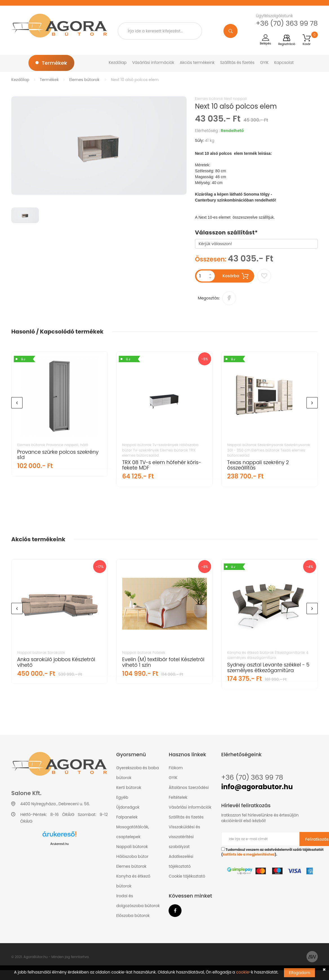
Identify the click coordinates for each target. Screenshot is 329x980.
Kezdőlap (117, 62)
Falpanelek (127, 817)
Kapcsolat (284, 62)
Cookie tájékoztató (187, 876)
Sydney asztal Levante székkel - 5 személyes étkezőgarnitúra (268, 667)
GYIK (264, 62)
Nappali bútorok (132, 847)
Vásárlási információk (153, 62)
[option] (99, 146)
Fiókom (176, 768)
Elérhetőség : (207, 131)
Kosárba (236, 276)
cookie (243, 972)
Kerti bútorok (129, 787)
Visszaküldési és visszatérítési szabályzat (184, 837)
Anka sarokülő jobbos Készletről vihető (56, 662)
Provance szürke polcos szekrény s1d (58, 455)
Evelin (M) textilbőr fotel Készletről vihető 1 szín (163, 662)
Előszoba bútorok (133, 916)
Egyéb (122, 797)
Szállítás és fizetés (237, 62)
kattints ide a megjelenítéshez (249, 854)
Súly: (200, 140)
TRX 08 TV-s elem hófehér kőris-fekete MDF (162, 465)
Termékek (49, 80)
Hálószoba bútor (132, 856)
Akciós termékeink (197, 62)
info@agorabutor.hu (257, 787)
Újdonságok (128, 807)
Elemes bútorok (84, 80)
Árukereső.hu (60, 844)
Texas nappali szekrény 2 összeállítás (258, 465)
